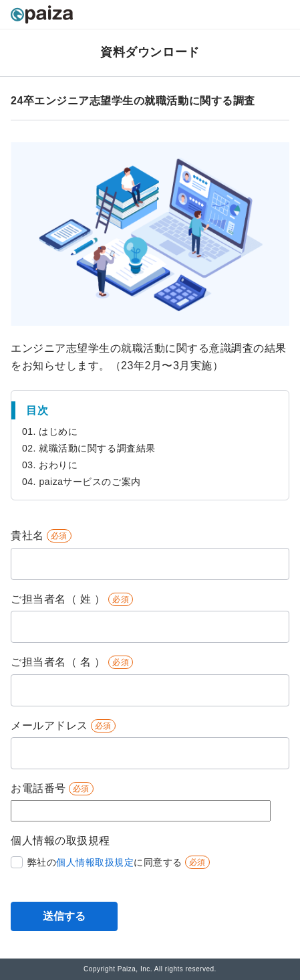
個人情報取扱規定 (95, 862)
